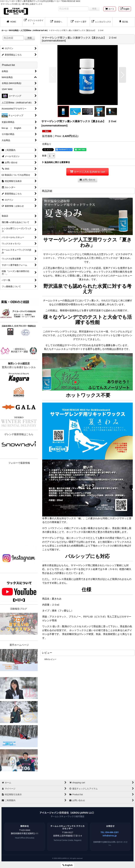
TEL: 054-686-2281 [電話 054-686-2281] (110, 832)
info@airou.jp (110, 836)
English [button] (67, 865)
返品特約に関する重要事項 (56, 162)
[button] (53, 75)
